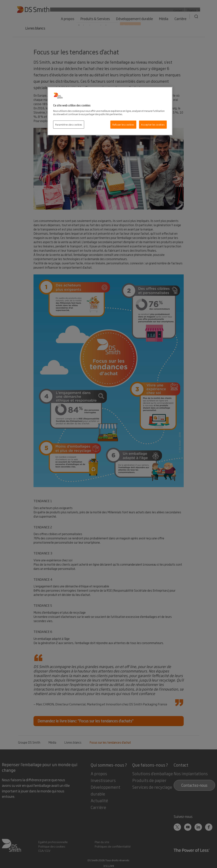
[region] (110, 111)
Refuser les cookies (123, 124)
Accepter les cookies (153, 124)
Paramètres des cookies (69, 124)
